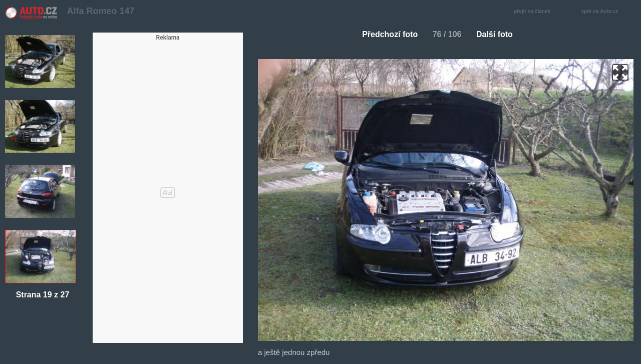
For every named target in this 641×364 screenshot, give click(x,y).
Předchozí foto (386, 34)
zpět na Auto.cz (605, 12)
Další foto (499, 34)
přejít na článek (535, 12)
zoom (620, 72)
